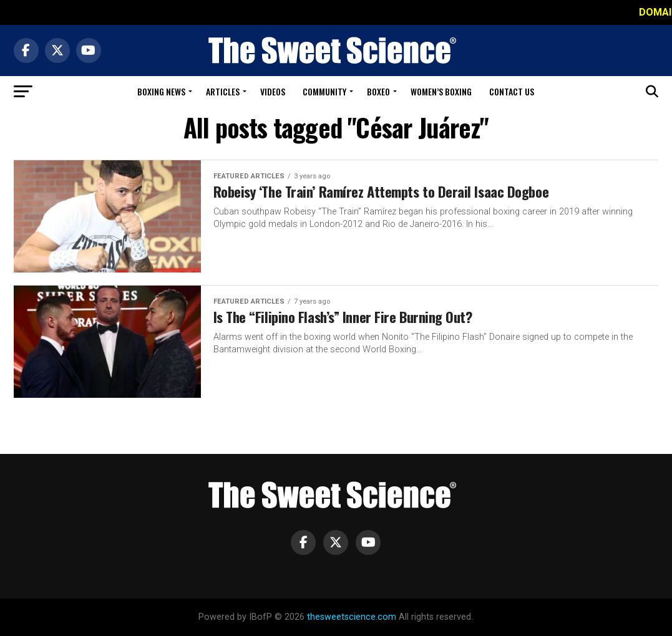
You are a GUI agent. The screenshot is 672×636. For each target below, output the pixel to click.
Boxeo (378, 91)
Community (324, 91)
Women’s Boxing (441, 91)
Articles (223, 91)
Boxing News (161, 91)
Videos (273, 91)
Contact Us (512, 91)
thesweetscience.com (352, 617)
